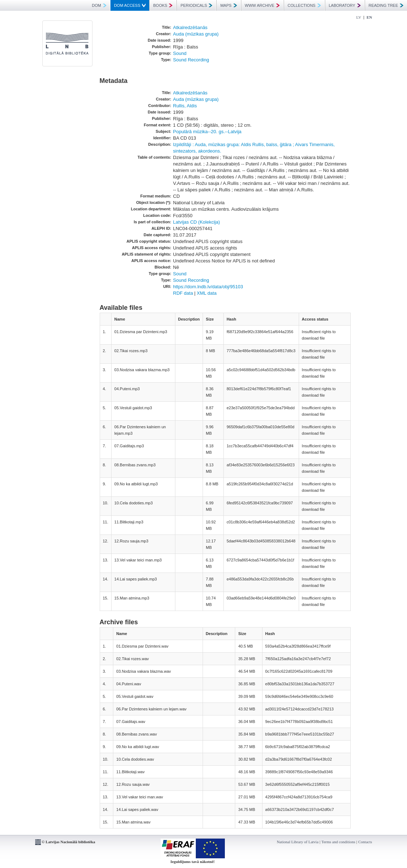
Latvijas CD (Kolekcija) (197, 222)
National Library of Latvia (298, 842)
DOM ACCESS (130, 5)
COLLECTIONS (304, 5)
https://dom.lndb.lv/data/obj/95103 (208, 287)
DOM (99, 5)
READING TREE (386, 5)
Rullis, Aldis (185, 106)
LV (359, 17)
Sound (180, 53)
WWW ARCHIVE (262, 5)
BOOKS (163, 5)
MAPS (228, 5)
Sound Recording (191, 60)
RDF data (183, 293)
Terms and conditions (338, 842)
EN (369, 17)
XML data (207, 293)
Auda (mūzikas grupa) (196, 34)
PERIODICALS (196, 5)
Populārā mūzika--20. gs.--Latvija (207, 132)
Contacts (365, 842)
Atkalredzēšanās (190, 27)
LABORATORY (345, 5)
